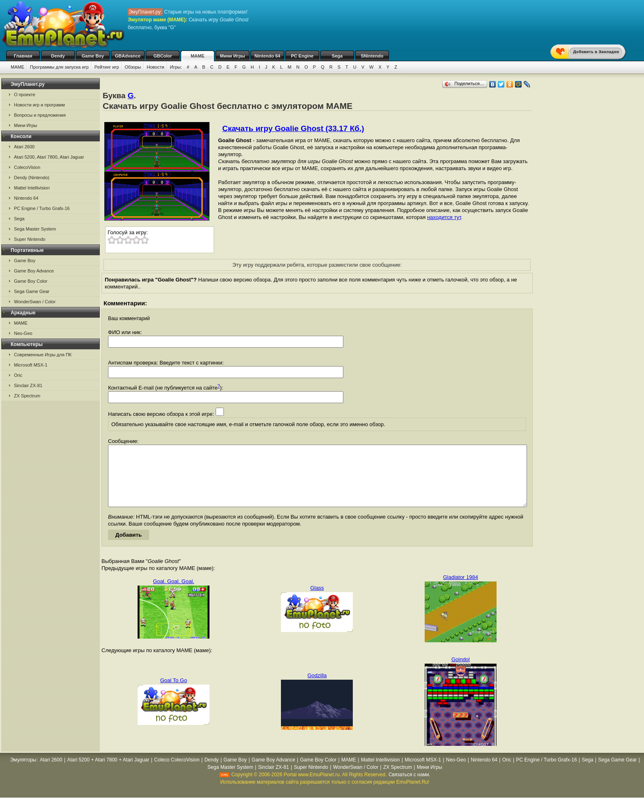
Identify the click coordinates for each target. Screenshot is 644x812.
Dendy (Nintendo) (32, 178)
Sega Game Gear (32, 291)
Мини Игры (233, 56)
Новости (155, 67)
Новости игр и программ (39, 105)
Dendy (58, 56)
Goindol (461, 672)
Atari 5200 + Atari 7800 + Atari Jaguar (108, 772)
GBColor (162, 56)
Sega (337, 56)
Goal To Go (174, 693)
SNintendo (372, 56)
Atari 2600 (24, 147)
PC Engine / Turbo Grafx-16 (42, 208)
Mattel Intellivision (32, 188)
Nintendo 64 (268, 56)
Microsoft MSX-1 (31, 365)
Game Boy (93, 56)
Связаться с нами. (409, 787)
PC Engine (302, 56)
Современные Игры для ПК (43, 355)
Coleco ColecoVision (177, 772)
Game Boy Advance (34, 271)
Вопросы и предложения (40, 115)
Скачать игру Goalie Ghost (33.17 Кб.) (293, 128)
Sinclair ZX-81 (28, 385)
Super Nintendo (30, 239)
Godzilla (317, 688)
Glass (317, 600)
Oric (18, 375)
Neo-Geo (23, 333)
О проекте (25, 95)
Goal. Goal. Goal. (173, 594)
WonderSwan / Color (35, 302)
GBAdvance (128, 56)
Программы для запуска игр (59, 67)
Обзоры (133, 67)
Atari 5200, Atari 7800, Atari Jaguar (49, 157)
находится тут (444, 217)
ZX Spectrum (27, 396)
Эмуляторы (23, 772)
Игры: (176, 67)
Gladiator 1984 (461, 589)
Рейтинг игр (107, 67)
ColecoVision (27, 167)
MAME (198, 56)
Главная (23, 56)
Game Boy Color (31, 281)
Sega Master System (35, 229)
